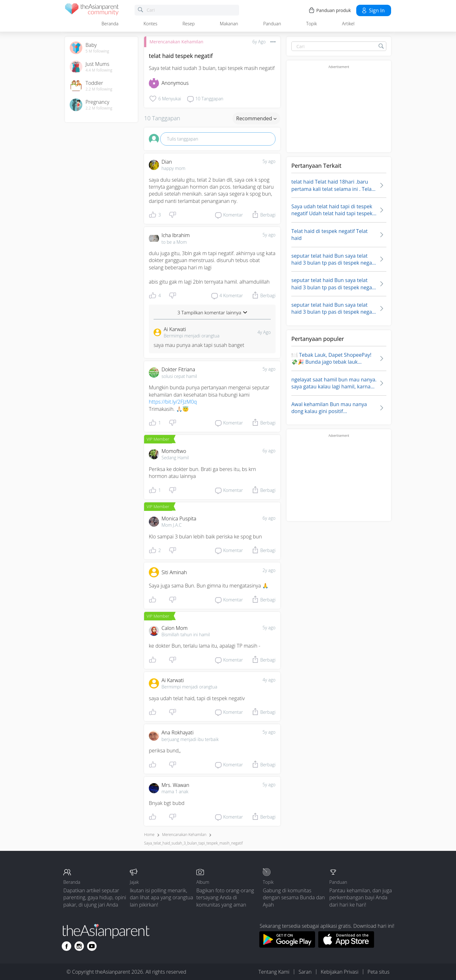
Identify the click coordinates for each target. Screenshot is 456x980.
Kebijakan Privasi (340, 972)
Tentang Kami (274, 972)
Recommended (256, 118)
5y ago (269, 161)
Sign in (373, 10)
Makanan (229, 24)
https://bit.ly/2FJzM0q (173, 402)
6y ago (269, 451)
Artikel (348, 24)
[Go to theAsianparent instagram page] (79, 946)
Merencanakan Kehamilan (176, 42)
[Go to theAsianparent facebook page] (66, 946)
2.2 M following (99, 89)
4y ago (269, 680)
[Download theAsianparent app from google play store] (287, 946)
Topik (312, 24)
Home (149, 835)
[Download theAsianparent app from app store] (346, 946)
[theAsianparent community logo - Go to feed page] (92, 10)
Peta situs (379, 972)
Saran (305, 972)
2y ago (269, 570)
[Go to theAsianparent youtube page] (92, 946)
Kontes (150, 24)
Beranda (110, 24)
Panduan (272, 24)
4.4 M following (99, 70)
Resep (189, 24)
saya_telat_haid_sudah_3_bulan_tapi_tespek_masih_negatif (193, 843)
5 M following (97, 51)
